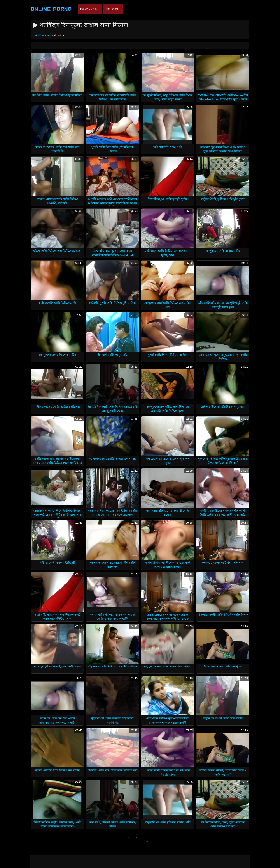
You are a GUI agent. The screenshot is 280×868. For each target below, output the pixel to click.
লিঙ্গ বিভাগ (113, 9)
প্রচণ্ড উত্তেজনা (90, 9)
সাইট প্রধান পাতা (41, 35)
